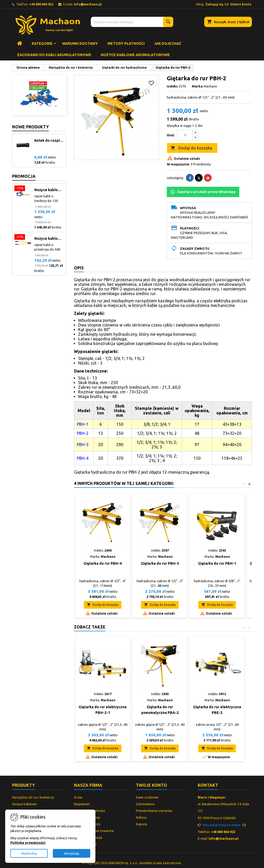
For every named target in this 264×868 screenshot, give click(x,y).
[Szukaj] (132, 22)
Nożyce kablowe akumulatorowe (135, 55)
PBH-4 (83, 458)
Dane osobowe (147, 797)
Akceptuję (72, 853)
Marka (197, 86)
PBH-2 (83, 433)
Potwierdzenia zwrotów (154, 811)
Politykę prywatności (28, 843)
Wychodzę (29, 853)
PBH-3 (83, 445)
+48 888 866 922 (41, 4)
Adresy (141, 817)
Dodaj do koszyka (191, 148)
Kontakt (208, 785)
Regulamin (82, 804)
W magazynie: (178, 164)
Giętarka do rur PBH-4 (103, 563)
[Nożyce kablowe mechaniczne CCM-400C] (23, 237)
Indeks (172, 86)
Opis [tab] (79, 268)
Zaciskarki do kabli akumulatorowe (54, 55)
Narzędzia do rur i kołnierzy (33, 797)
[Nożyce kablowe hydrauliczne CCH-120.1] (23, 189)
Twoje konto (151, 785)
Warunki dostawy (80, 43)
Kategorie (42, 43)
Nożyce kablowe (24, 804)
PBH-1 (83, 424)
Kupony (142, 824)
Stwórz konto (241, 4)
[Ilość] (185, 135)
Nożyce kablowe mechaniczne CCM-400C (49, 238)
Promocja (24, 176)
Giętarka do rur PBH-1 (217, 563)
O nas (78, 797)
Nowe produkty (30, 127)
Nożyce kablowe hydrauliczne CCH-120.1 (49, 190)
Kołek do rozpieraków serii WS (49, 140)
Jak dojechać (168, 43)
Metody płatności (126, 43)
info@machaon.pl (88, 4)
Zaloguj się (214, 4)
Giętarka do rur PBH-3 (160, 563)
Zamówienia (145, 804)
